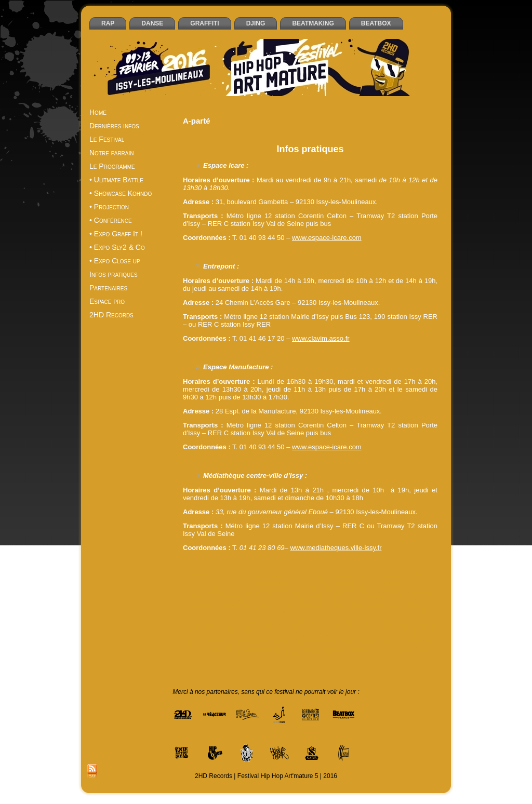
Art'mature (205, 583)
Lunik (191, 627)
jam (386, 620)
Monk (296, 627)
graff (280, 612)
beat (263, 583)
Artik (229, 583)
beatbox (284, 583)
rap (377, 634)
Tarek (347, 641)
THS (381, 641)
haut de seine (328, 612)
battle (246, 583)
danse (366, 591)
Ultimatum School (315, 649)
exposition (237, 605)
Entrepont (255, 598)
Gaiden (260, 612)
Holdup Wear (248, 620)
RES (194, 641)
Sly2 (300, 641)
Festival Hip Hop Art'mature (366, 605)
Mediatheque (220, 627)
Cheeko (218, 591)
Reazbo (422, 634)
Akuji (366, 576)
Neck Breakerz (376, 627)
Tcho (365, 641)
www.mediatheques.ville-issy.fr (336, 548)
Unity (380, 649)
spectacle (322, 641)
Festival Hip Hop (302, 605)
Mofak (277, 627)
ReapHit (396, 634)
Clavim (242, 591)
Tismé (233, 649)
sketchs (280, 641)
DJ (409, 591)
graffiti (297, 612)
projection (325, 634)
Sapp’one (216, 641)
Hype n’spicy (287, 620)
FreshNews (230, 612)
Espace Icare (309, 598)
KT (430, 620)
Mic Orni (253, 627)
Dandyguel (339, 591)
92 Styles (319, 576)
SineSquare (250, 641)
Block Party (350, 583)
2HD (235, 576)
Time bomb (206, 649)
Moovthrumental (330, 627)
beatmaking (315, 583)
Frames (201, 612)
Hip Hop (406, 612)
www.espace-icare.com (327, 238)
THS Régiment (411, 641)
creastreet (268, 591)
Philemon (275, 634)
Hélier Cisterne (371, 612)
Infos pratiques (310, 149)
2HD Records (263, 576)
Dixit (396, 591)
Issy (314, 620)
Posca (300, 634)
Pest (252, 634)
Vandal (400, 649)
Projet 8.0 (356, 634)
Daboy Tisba (303, 591)
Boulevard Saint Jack (399, 583)
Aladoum (389, 576)
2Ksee (295, 576)
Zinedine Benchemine (310, 656)
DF (382, 591)
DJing (425, 591)
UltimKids (357, 649)
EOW (280, 598)
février (416, 605)
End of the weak (216, 598)
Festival (265, 605)
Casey (195, 591)
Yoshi (421, 649)
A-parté (346, 576)
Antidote (416, 576)
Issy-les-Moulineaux (350, 620)
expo (337, 598)
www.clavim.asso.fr (321, 338)
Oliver (408, 627)
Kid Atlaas (409, 620)
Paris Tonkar (225, 634)
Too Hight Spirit (267, 649)
